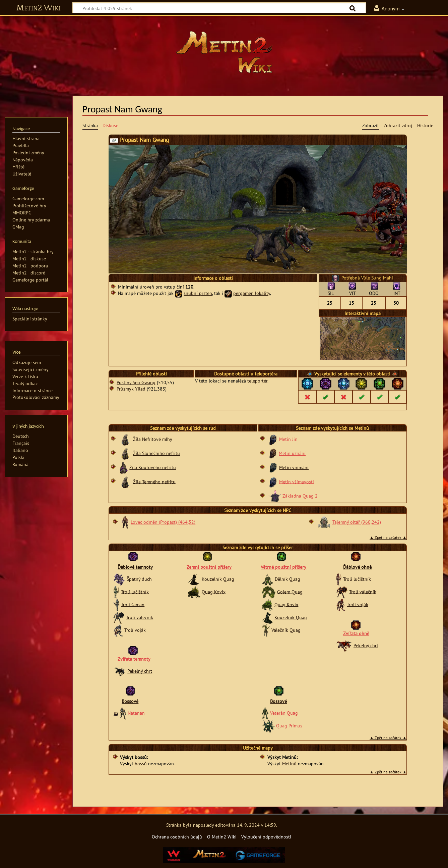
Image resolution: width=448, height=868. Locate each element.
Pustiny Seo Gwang (136, 382)
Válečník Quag (286, 630)
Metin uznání (292, 453)
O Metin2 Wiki (222, 837)
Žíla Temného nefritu (154, 481)
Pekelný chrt (140, 671)
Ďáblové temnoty (135, 567)
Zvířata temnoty (134, 659)
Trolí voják (135, 630)
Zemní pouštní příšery (209, 567)
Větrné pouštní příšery (283, 567)
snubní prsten (198, 293)
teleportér (257, 381)
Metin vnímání (294, 467)
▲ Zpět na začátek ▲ (388, 537)
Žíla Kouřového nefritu (153, 467)
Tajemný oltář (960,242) (357, 522)
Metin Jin (288, 439)
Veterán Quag (284, 713)
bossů (141, 763)
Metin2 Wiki (39, 8)
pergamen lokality (252, 293)
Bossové (130, 701)
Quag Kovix (214, 591)
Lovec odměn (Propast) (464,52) (163, 522)
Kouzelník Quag (218, 579)
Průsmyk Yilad (131, 389)
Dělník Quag (287, 579)
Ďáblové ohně (357, 567)
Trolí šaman (133, 604)
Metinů (289, 763)
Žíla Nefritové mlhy (153, 439)
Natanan (136, 713)
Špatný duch (139, 579)
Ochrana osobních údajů (177, 837)
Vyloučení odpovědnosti (266, 837)
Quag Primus (289, 726)
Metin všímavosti (297, 481)
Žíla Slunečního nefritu (156, 453)
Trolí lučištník (135, 591)
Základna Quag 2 (300, 496)
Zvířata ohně (356, 633)
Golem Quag (290, 591)
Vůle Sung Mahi (377, 278)
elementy (353, 374)
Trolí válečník (140, 617)
